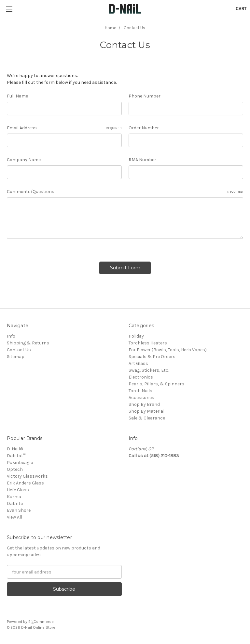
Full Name (17, 96)
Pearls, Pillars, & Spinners (156, 384)
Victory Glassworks (27, 476)
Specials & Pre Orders (152, 357)
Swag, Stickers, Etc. (149, 370)
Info (11, 336)
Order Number (144, 128)
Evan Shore (19, 510)
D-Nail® (15, 449)
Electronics (141, 377)
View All (14, 517)
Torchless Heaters (148, 343)
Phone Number (145, 96)
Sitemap (16, 357)
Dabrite (15, 503)
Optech (15, 469)
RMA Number (142, 160)
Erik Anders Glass (25, 483)
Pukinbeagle (20, 463)
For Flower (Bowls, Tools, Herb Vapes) (168, 350)
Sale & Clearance (147, 418)
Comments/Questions (125, 192)
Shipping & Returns (28, 343)
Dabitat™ (16, 456)
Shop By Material (146, 411)
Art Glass (138, 363)
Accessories (141, 398)
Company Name (24, 160)
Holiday (136, 336)
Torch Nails (140, 391)
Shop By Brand (144, 404)
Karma (14, 497)
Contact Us (19, 350)
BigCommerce (41, 622)
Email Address (64, 128)
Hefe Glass (18, 490)
